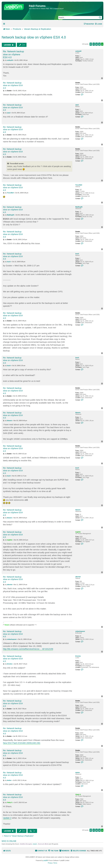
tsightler (78, 532)
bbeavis (78, 413)
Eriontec (78, 656)
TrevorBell (79, 185)
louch (77, 254)
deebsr (78, 773)
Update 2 (7, 818)
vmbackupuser (80, 631)
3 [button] (99, 44)
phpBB (45, 861)
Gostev (78, 83)
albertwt (78, 577)
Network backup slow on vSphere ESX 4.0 (34, 37)
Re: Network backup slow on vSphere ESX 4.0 (13, 54)
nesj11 (35, 844)
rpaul (77, 105)
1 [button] (94, 44)
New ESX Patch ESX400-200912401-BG (22, 743)
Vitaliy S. (78, 795)
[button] (91, 44)
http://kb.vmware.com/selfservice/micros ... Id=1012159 (28, 649)
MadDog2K (79, 207)
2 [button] (97, 44)
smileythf (78, 51)
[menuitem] (98, 24)
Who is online (9, 841)
